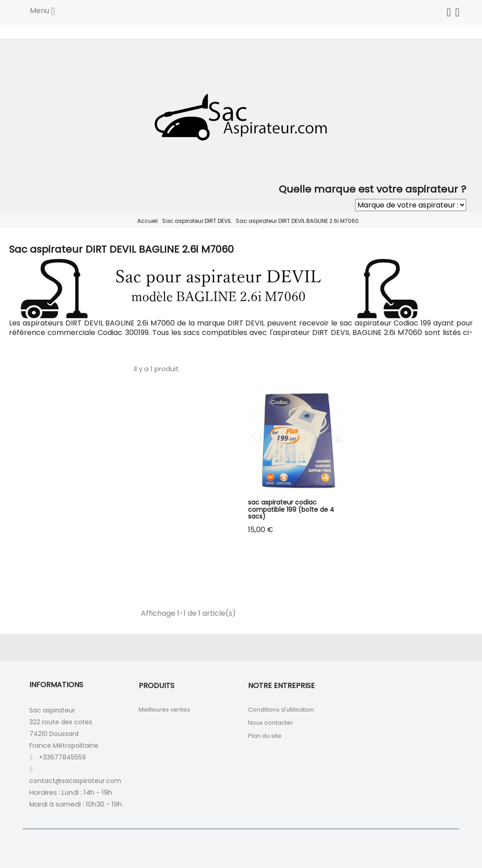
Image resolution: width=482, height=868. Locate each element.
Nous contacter (271, 723)
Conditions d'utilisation (281, 710)
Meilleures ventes (164, 710)
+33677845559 (62, 757)
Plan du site (265, 736)
